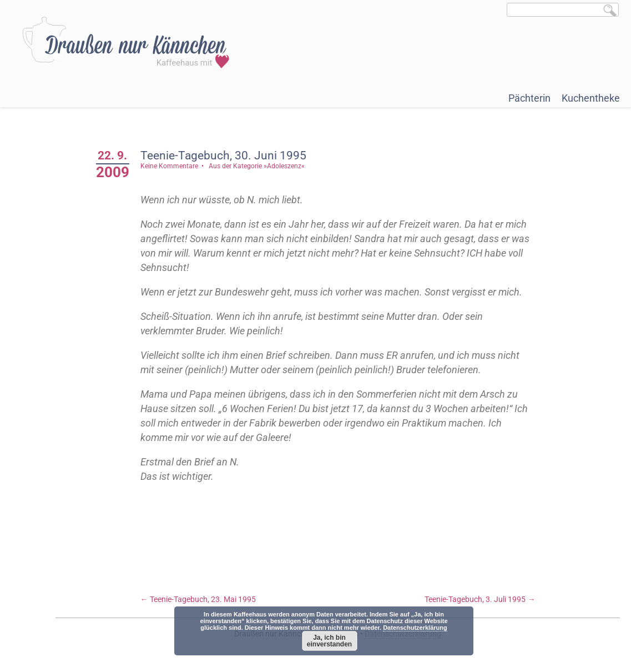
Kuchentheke (591, 98)
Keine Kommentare (169, 166)
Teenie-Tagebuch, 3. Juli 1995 (480, 599)
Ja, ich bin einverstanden (329, 641)
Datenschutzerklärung (415, 628)
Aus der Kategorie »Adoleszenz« (257, 166)
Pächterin (529, 98)
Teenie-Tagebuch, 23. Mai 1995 (198, 599)
